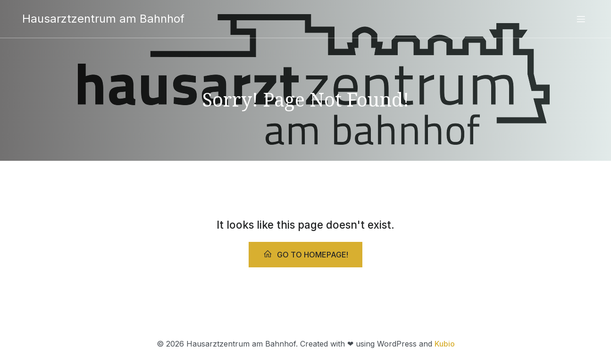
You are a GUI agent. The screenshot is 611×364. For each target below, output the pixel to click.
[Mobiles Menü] (581, 19)
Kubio (445, 344)
